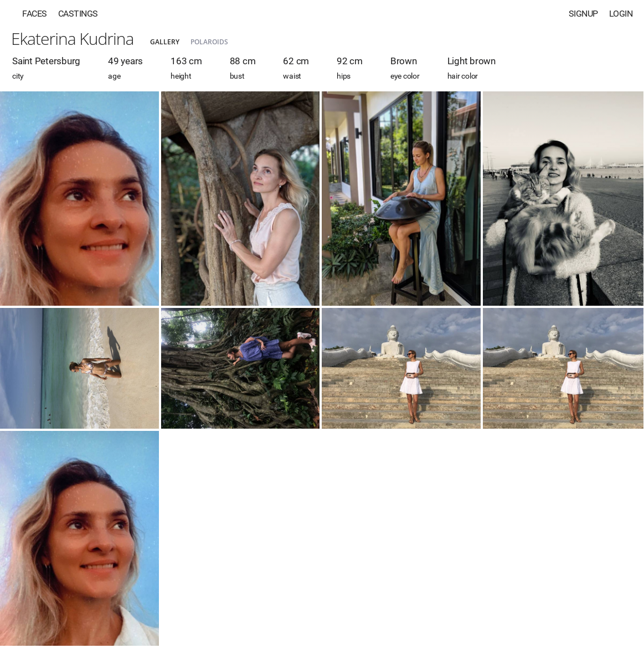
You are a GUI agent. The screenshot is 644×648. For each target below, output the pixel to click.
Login (621, 14)
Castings (78, 14)
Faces (35, 14)
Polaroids (209, 42)
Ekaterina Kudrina (72, 38)
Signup (583, 14)
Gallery (165, 42)
